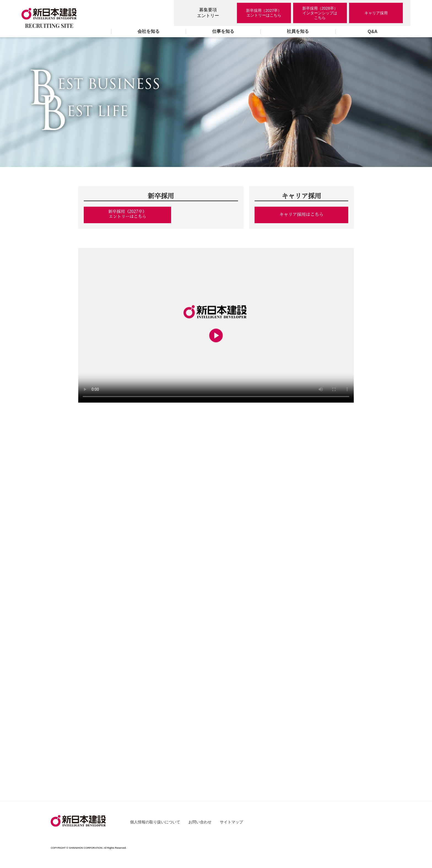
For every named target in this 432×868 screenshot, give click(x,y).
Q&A (373, 32)
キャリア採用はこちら (301, 215)
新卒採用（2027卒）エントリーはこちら (264, 13)
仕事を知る (223, 31)
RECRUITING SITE (49, 19)
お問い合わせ (200, 824)
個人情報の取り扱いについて (155, 824)
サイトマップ (231, 824)
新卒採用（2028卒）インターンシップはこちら (320, 13)
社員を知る (298, 31)
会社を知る (148, 31)
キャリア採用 (376, 13)
